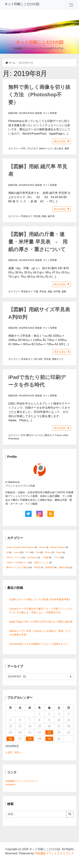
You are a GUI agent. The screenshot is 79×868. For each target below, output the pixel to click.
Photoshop (14, 439)
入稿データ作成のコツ (17, 563)
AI (7, 552)
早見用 (37, 216)
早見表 (24, 216)
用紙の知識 (64, 567)
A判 (36, 359)
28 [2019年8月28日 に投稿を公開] (30, 739)
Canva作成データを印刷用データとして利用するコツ (39, 644)
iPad (66, 435)
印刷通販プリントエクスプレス (21, 781)
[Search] (36, 814)
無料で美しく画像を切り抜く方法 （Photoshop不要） (39, 95)
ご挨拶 (45, 557)
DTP (23, 149)
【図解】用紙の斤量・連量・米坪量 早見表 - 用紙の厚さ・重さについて (38, 242)
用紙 (44, 216)
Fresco (59, 435)
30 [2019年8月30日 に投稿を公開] (49, 739)
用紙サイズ (58, 359)
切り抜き (59, 149)
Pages (59, 552)
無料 (67, 149)
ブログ (30, 149)
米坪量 (57, 292)
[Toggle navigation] (71, 5)
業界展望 (49, 567)
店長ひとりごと (41, 563)
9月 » (18, 752)
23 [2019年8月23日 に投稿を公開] (49, 732)
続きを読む (62, 141)
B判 (41, 359)
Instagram (11, 784)
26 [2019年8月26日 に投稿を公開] (10, 739)
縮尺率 (51, 216)
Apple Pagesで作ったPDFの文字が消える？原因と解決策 (41, 622)
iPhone (48, 552)
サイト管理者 (50, 113)
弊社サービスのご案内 (38, 435)
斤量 (36, 292)
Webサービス (46, 149)
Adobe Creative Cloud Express (20, 547)
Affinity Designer (58, 547)
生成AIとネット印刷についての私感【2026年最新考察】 (40, 599)
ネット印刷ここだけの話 (22, 4)
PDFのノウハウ (14, 557)
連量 (64, 292)
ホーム (10, 63)
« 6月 (9, 752)
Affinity (42, 547)
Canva (16, 552)
